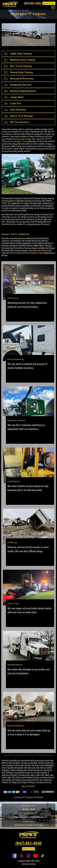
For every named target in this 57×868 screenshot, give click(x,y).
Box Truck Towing (17, 66)
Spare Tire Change (18, 116)
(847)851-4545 (28, 809)
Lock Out (12, 103)
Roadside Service (17, 85)
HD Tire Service (16, 122)
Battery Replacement (20, 91)
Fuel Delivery (15, 110)
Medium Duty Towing (19, 60)
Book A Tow (49, 3)
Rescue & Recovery (19, 78)
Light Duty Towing (17, 54)
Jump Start (13, 97)
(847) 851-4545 (32, 3)
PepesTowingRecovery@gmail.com (29, 817)
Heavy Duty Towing (18, 72)
